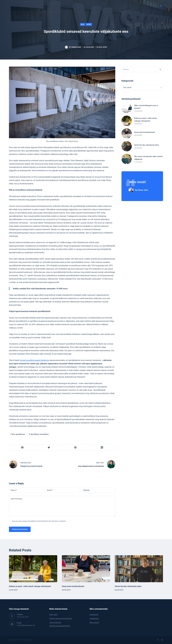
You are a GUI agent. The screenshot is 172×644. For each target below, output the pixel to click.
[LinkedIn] (102, 448)
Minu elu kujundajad (95, 6)
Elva (83, 24)
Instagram (94, 618)
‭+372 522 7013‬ (23, 617)
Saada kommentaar (20, 529)
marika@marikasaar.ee (26, 625)
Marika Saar (59, 6)
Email (50, 490)
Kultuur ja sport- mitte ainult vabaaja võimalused (30, 586)
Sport (89, 24)
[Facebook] (22, 448)
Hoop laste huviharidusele (73, 586)
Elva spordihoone (18, 434)
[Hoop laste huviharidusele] (86, 569)
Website (86, 490)
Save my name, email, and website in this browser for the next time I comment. (39, 521)
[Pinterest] (75, 448)
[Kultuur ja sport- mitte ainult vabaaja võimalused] (33, 569)
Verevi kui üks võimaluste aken (128, 586)
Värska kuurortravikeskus (61, 618)
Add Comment (16, 499)
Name (14, 490)
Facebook (94, 614)
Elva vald (53, 614)
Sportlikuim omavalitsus (40, 434)
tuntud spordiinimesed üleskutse (34, 360)
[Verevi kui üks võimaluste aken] (139, 569)
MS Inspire (113, 6)
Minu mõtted (76, 6)
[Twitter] (49, 448)
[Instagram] (162, 640)
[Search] (160, 69)
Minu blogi (94, 622)
